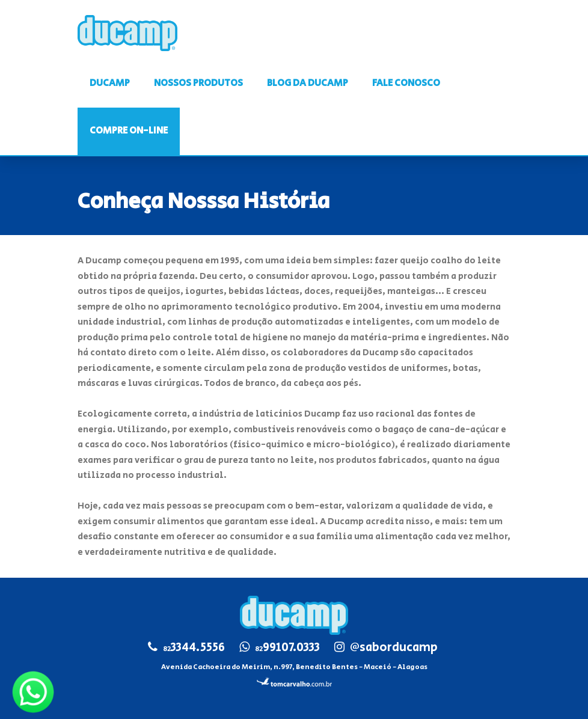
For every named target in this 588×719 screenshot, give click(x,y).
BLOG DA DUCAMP (308, 83)
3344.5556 (194, 648)
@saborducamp (394, 648)
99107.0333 (287, 648)
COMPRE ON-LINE (129, 131)
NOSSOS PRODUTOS (198, 83)
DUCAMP (110, 83)
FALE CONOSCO (406, 83)
